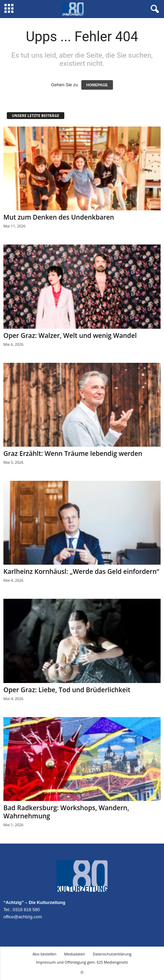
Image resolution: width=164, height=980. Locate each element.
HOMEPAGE (97, 85)
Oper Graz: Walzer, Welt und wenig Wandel (70, 336)
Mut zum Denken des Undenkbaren (59, 217)
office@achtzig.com (23, 917)
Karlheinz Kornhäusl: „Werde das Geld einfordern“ (81, 571)
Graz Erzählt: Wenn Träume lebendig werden (73, 454)
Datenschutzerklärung (112, 954)
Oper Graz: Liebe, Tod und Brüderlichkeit (67, 690)
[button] (153, 9)
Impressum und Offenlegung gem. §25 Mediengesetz (82, 962)
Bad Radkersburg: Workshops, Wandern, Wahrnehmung (66, 812)
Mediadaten (75, 954)
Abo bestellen (45, 954)
